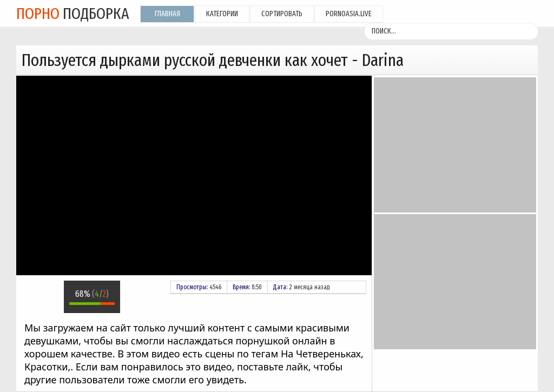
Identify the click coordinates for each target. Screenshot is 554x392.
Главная (167, 14)
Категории (222, 14)
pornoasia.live (349, 14)
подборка (73, 14)
